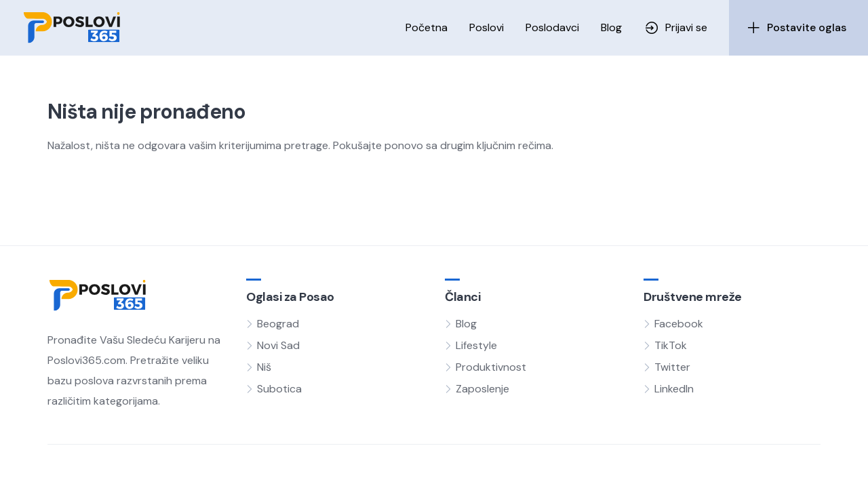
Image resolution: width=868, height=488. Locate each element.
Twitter (672, 367)
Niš (264, 367)
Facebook (679, 324)
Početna (427, 27)
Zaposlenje (482, 389)
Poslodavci (552, 27)
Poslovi (487, 27)
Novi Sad (278, 345)
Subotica (279, 389)
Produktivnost (491, 367)
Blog (611, 27)
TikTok (671, 345)
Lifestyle (476, 345)
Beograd (278, 324)
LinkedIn (674, 389)
